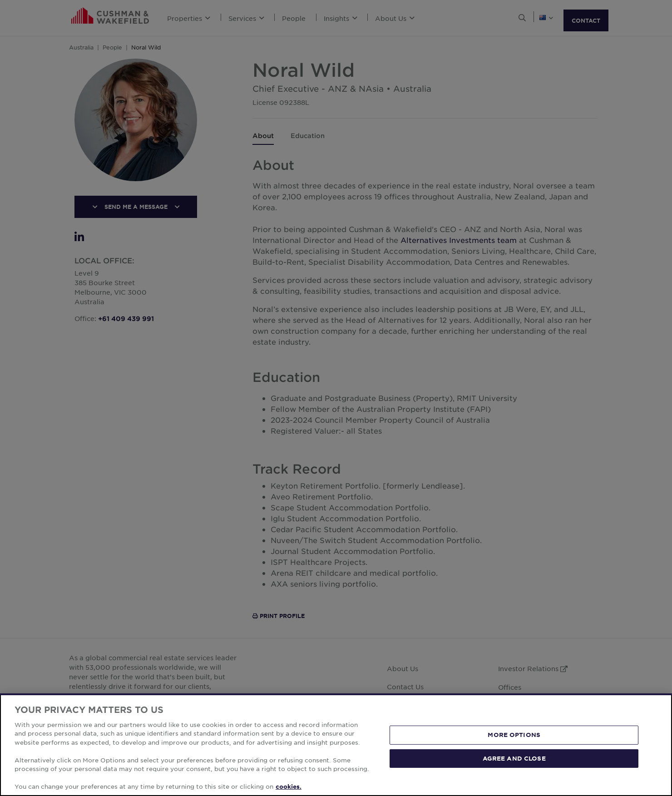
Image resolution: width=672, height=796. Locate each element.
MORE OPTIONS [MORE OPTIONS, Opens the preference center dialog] (514, 735)
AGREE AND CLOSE (514, 758)
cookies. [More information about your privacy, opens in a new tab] (289, 786)
